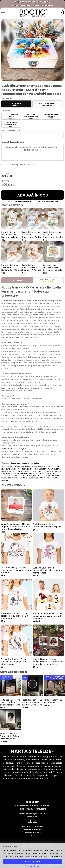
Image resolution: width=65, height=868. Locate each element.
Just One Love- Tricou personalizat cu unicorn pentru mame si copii (47, 570)
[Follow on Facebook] (30, 821)
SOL (32, 836)
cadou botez (24, 467)
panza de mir (6, 471)
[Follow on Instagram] (35, 821)
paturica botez (18, 471)
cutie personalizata (24, 469)
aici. (34, 165)
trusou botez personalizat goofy (46, 476)
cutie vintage (46, 469)
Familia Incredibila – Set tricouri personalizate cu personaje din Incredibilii (48, 616)
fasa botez (56, 469)
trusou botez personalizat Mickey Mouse (17, 478)
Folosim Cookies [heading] (10, 846)
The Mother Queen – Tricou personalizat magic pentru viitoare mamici (14, 662)
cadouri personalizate (38, 467)
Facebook (9, 449)
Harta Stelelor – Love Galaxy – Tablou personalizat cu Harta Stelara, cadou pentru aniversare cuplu (10, 705)
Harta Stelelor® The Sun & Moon (53, 701)
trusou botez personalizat (50, 474)
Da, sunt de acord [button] (32, 861)
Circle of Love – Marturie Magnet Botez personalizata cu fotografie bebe (53, 269)
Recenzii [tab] (44, 280)
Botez (13, 463)
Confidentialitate (33, 833)
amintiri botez (13, 467)
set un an (39, 471)
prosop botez (29, 471)
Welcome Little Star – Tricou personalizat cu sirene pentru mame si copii (15, 616)
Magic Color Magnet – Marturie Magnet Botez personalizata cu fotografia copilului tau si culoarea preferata (16, 528)
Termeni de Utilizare (32, 830)
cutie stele (37, 469)
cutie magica (11, 469)
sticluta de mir (49, 471)
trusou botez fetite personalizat (26, 474)
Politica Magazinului (32, 827)
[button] (3, 13)
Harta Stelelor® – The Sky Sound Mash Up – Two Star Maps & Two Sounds (32, 704)
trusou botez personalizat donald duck (17, 476)
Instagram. (23, 449)
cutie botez (52, 467)
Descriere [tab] (17, 280)
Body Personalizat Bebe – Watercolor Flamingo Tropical (47, 525)
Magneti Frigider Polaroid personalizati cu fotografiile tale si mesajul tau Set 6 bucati (48, 662)
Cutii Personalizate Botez (28, 463)
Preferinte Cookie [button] (33, 866)
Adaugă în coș (33, 195)
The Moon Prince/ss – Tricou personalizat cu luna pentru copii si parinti (16, 570)
